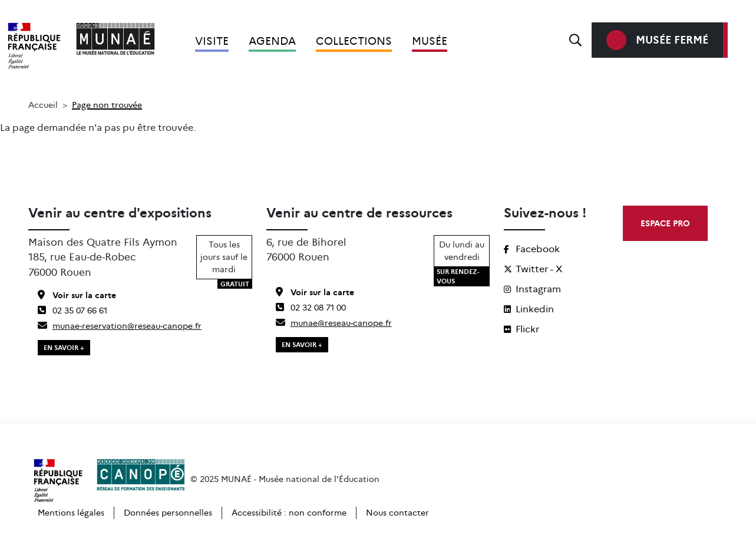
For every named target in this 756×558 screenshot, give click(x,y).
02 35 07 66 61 (72, 311)
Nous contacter (397, 513)
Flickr (521, 329)
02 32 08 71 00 (311, 308)
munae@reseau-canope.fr (334, 323)
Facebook (532, 249)
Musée (430, 41)
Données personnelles (168, 513)
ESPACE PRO (665, 223)
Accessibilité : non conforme (289, 513)
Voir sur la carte (77, 295)
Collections (354, 41)
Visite (212, 41)
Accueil (43, 105)
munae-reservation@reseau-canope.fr (120, 326)
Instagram (532, 289)
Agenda (272, 41)
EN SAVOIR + (64, 348)
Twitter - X (533, 269)
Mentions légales (71, 513)
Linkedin (529, 309)
